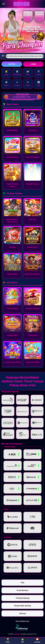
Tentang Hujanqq (22, 598)
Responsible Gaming (22, 606)
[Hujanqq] (23, 4)
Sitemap (22, 613)
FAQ (22, 583)
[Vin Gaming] (23, 627)
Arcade (17, 84)
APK (22, 641)
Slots (28, 73)
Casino (39, 73)
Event (8, 641)
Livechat (37, 641)
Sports (6, 84)
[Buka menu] (4, 4)
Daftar (12, 64)
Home (6, 73)
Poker (28, 84)
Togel (39, 84)
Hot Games (17, 73)
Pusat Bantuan (22, 590)
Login (33, 64)
